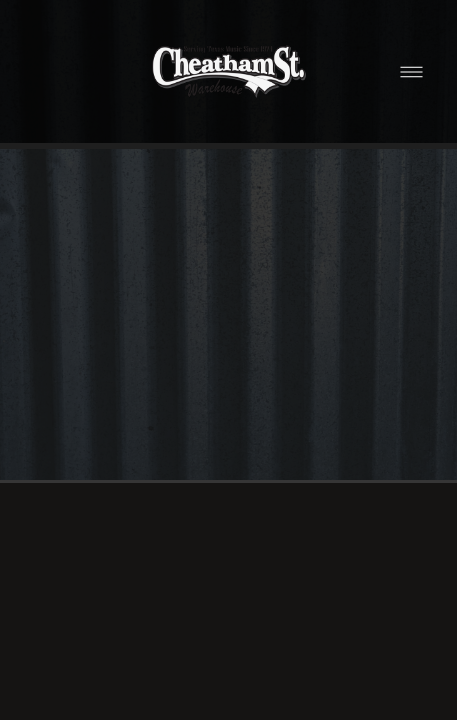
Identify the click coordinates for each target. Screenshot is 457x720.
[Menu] (411, 71)
